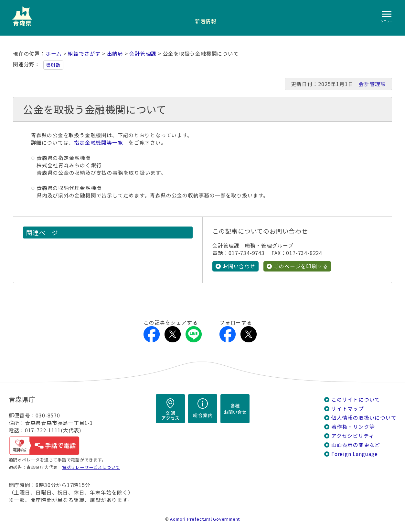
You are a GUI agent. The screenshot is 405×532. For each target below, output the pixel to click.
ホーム (54, 54)
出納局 (115, 54)
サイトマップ (348, 409)
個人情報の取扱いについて (364, 418)
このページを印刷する (301, 266)
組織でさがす (84, 54)
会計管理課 (143, 54)
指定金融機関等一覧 (98, 143)
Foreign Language (355, 454)
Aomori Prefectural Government (205, 519)
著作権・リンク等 (353, 427)
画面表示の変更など (356, 445)
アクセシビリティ (353, 436)
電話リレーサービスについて (91, 467)
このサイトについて (356, 399)
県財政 (53, 65)
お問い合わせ (239, 266)
